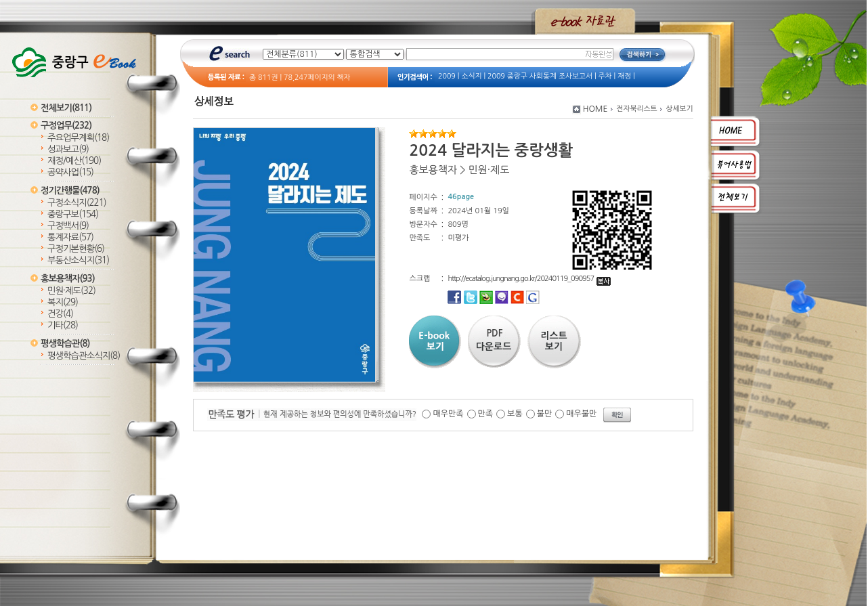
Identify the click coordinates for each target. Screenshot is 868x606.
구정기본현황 (76, 249)
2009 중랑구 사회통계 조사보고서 (540, 76)
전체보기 (66, 108)
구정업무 (66, 126)
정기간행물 (70, 191)
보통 (515, 414)
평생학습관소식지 (84, 356)
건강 (60, 314)
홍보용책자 (68, 279)
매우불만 (581, 414)
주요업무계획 (78, 138)
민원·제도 (71, 291)
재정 (624, 76)
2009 (447, 76)
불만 (545, 414)
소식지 (471, 76)
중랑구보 (73, 214)
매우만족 (448, 414)
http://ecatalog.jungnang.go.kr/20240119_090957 (529, 279)
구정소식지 (77, 203)
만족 (486, 414)
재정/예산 (74, 161)
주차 (605, 76)
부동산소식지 (78, 260)
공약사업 (70, 172)
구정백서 (68, 226)
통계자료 (70, 237)
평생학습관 (65, 344)
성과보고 (68, 149)
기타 (63, 325)
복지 (63, 302)
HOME (595, 109)
